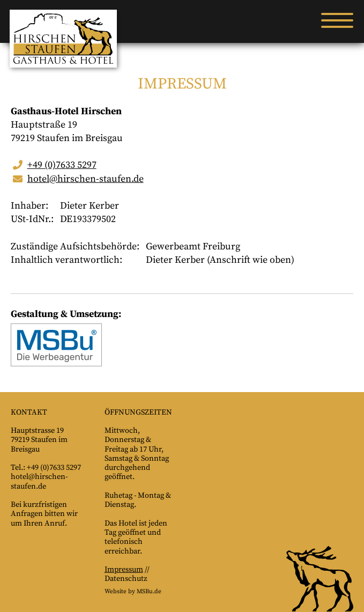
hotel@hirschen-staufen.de (86, 179)
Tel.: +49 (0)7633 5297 (46, 468)
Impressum (124, 570)
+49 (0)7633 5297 (62, 165)
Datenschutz (126, 579)
